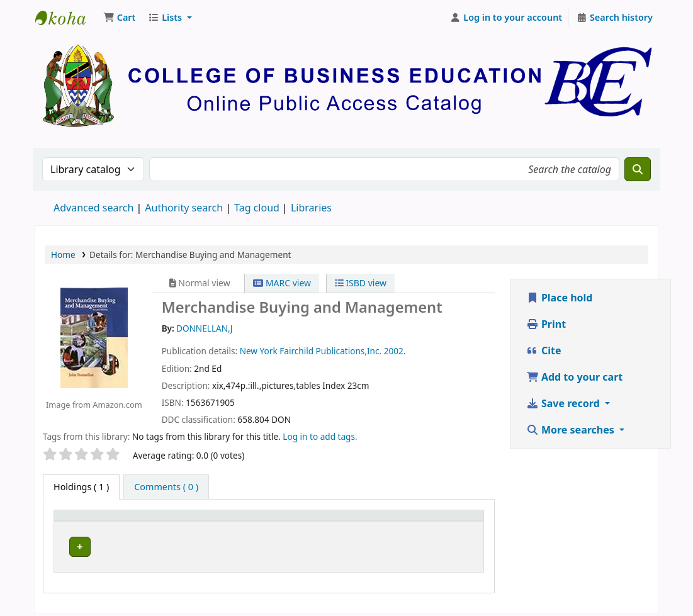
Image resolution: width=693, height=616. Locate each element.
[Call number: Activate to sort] (336, 521)
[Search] (638, 169)
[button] (119, 18)
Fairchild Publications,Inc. (330, 351)
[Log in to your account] (506, 18)
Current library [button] (179, 521)
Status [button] (437, 521)
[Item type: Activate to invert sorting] (97, 521)
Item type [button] (81, 521)
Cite (544, 350)
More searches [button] (572, 430)
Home (63, 255)
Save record (564, 403)
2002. (395, 351)
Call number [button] (287, 521)
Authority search (184, 208)
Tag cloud (257, 208)
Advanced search (93, 208)
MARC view (282, 283)
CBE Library (67, 18)
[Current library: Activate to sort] (198, 521)
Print (546, 324)
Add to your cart (575, 377)
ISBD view (361, 283)
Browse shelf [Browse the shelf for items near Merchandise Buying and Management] (349, 545)
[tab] (166, 487)
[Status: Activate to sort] (450, 521)
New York (259, 351)
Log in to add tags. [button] (320, 436)
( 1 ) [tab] (81, 487)
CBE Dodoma (179, 545)
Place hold (560, 298)
